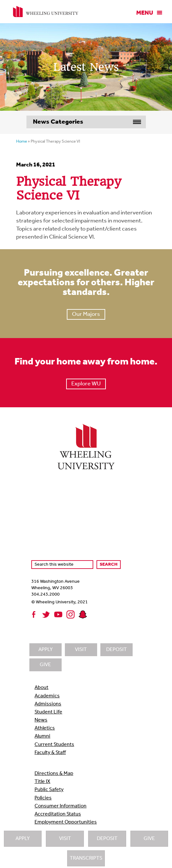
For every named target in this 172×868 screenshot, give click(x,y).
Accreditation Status (58, 814)
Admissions (48, 704)
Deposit (107, 839)
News (41, 720)
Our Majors (86, 314)
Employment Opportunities (66, 822)
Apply (23, 839)
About (41, 688)
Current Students (54, 745)
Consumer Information (61, 806)
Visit (65, 839)
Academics (47, 696)
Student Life (48, 712)
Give (149, 839)
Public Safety (49, 790)
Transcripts (86, 858)
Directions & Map (54, 774)
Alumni (42, 736)
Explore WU (86, 384)
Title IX (42, 782)
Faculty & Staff (50, 753)
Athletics (45, 728)
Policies (43, 798)
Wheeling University (46, 12)
